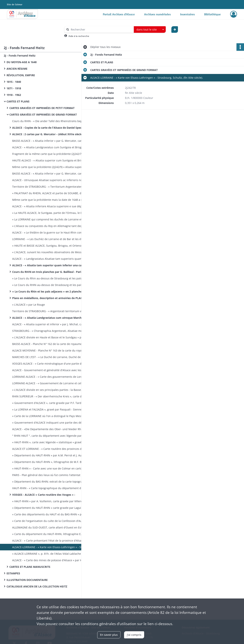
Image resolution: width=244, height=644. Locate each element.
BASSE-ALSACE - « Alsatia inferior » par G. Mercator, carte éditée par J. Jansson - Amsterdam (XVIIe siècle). (50, 173)
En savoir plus (109, 635)
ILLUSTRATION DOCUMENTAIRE (27, 580)
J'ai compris (134, 635)
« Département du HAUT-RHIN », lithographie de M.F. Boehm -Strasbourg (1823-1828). (50, 462)
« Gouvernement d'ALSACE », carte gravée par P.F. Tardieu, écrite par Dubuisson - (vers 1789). (50, 403)
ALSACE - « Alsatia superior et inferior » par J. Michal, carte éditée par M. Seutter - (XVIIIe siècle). (50, 324)
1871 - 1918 (14, 88)
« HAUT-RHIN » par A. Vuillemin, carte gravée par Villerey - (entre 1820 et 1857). (50, 501)
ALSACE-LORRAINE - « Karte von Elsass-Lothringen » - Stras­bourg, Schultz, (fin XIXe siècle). (50, 547)
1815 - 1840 (14, 82)
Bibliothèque (212, 14)
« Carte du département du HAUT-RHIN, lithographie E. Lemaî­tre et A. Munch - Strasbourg (50, 534)
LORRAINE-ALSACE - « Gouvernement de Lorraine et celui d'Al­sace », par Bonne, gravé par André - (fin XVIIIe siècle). (50, 383)
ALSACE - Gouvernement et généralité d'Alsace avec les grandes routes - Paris (50, 370)
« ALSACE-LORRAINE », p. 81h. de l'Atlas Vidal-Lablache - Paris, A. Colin (50, 554)
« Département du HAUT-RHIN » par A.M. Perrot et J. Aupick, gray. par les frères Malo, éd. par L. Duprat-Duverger (50, 455)
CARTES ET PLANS (18, 101)
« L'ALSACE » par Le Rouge (29, 305)
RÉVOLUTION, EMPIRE (21, 75)
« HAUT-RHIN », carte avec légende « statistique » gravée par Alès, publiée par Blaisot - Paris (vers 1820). (50, 442)
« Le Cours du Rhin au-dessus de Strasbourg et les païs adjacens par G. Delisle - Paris (50, 278)
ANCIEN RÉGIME (17, 69)
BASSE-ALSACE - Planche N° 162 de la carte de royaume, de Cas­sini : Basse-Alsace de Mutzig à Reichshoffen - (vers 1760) (50, 344)
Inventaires (188, 14)
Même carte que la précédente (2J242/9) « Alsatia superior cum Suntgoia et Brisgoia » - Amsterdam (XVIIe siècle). (50, 167)
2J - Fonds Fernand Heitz (20, 56)
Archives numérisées (157, 14)
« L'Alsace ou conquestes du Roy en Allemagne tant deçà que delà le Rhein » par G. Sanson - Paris (50, 226)
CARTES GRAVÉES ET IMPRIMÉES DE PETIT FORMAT (42, 108)
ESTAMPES (13, 573)
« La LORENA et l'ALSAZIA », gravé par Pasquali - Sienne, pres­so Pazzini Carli (50, 409)
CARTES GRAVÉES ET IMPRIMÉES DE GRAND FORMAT (43, 115)
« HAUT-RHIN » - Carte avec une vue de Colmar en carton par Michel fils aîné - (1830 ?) (50, 468)
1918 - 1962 (14, 95)
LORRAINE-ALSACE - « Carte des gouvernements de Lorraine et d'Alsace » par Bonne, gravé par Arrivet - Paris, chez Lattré (50, 377)
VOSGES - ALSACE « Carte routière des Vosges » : (44, 495)
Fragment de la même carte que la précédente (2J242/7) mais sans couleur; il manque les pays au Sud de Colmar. (50, 154)
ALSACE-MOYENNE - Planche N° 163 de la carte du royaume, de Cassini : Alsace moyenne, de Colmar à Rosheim (50, 350)
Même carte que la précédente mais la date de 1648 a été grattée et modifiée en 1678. (50, 200)
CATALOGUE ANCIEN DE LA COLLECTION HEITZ (37, 586)
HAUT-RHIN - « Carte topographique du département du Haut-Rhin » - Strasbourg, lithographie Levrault (50, 488)
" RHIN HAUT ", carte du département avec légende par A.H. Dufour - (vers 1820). (50, 436)
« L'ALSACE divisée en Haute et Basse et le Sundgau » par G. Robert (50, 337)
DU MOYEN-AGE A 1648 (22, 62)
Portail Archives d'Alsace (119, 14)
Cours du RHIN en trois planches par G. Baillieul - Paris (47, 272)
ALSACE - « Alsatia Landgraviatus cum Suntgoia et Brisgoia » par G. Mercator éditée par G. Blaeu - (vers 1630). (50, 147)
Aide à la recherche (79, 36)
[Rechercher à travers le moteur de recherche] (101, 29)
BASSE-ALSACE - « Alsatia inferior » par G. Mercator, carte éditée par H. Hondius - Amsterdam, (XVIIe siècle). (50, 141)
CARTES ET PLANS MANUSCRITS (30, 567)
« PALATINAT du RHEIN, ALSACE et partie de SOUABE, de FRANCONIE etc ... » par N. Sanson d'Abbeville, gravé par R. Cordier (50, 193)
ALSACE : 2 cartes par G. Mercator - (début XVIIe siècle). (48, 134)
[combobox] (150, 30)
